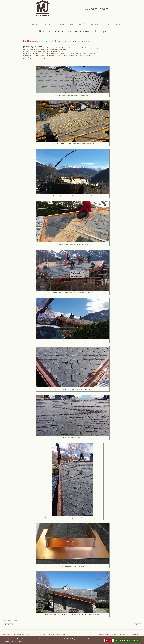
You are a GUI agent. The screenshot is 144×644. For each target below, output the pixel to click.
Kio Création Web (135, 634)
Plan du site (124, 634)
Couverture (61, 24)
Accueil (26, 24)
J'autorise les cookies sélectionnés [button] (127, 640)
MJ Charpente (31, 41)
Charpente (36, 24)
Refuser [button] (109, 640)
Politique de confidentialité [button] (12, 641)
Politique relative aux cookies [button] (81, 639)
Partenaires (114, 634)
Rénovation (72, 24)
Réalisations (95, 24)
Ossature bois (48, 24)
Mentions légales (104, 634)
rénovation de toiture (83, 41)
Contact (118, 24)
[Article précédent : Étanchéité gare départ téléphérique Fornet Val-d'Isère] (9, 625)
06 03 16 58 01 (100, 9)
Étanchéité (83, 24)
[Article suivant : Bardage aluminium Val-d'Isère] (138, 625)
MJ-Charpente (7, 634)
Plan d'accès (107, 24)
